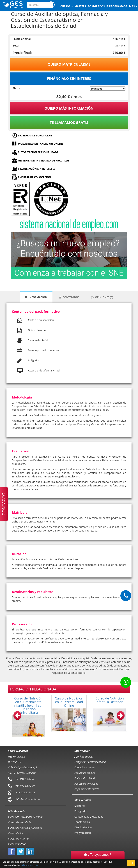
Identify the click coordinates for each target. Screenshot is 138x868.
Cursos (67, 6)
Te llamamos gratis (69, 122)
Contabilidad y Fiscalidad (89, 817)
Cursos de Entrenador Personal (25, 817)
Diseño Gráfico (83, 827)
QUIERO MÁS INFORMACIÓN (69, 108)
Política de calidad (85, 778)
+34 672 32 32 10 (25, 785)
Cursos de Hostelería (19, 822)
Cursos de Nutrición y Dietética (25, 828)
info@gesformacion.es (28, 799)
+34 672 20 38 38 (25, 792)
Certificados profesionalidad (90, 762)
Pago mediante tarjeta (87, 789)
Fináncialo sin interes (69, 78)
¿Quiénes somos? (84, 757)
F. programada (117, 6)
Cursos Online (16, 833)
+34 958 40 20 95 (25, 779)
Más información (29, 865)
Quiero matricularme (69, 64)
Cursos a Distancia (18, 839)
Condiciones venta (84, 767)
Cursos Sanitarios (18, 844)
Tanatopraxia (82, 822)
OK (131, 863)
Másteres (80, 806)
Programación (83, 833)
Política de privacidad (86, 784)
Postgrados (81, 811)
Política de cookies (85, 773)
